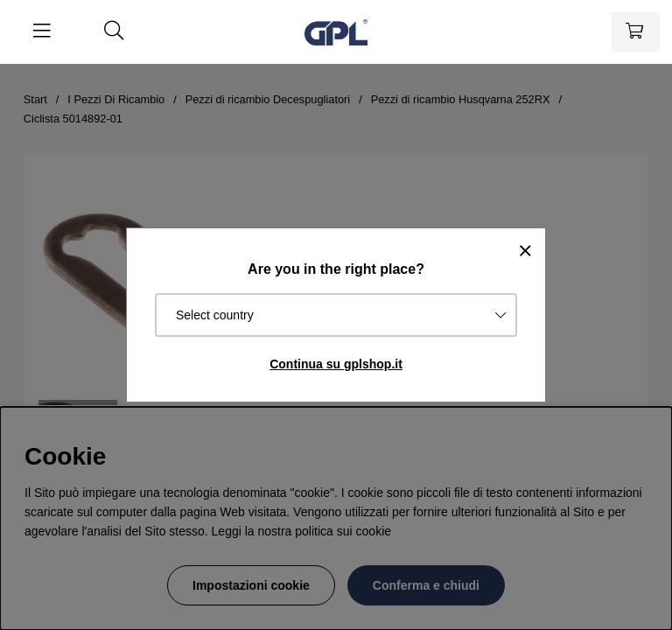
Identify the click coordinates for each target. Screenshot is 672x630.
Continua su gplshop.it (336, 364)
